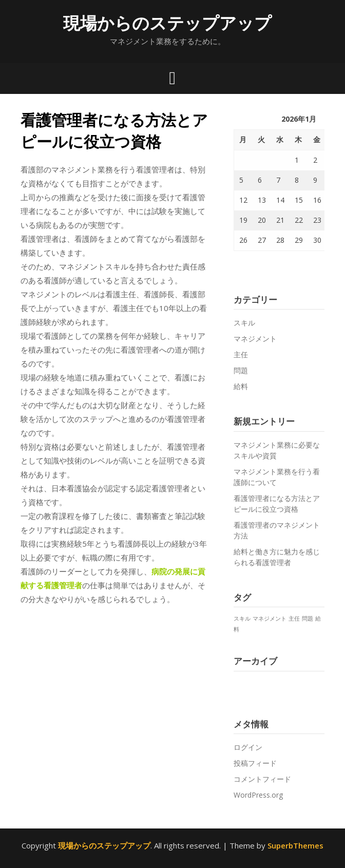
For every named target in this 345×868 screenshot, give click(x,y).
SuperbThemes (295, 845)
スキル (244, 323)
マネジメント (255, 339)
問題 (241, 370)
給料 (241, 386)
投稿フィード (255, 763)
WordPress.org (258, 795)
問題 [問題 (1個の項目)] (308, 619)
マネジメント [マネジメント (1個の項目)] (270, 619)
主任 (241, 354)
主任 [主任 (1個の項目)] (294, 619)
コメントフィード (262, 779)
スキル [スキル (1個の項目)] (242, 619)
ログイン (248, 747)
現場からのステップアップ (167, 23)
